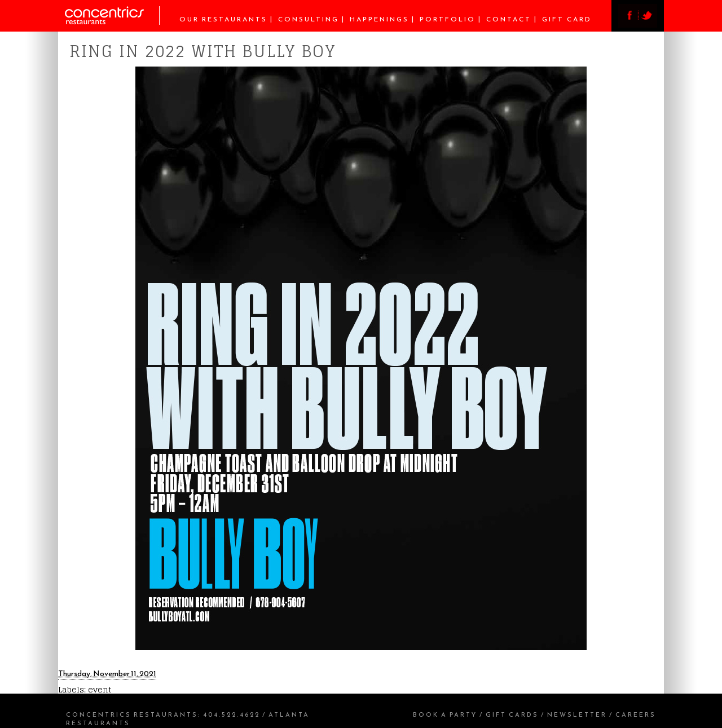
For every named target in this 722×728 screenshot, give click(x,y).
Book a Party (445, 714)
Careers (636, 714)
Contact (509, 19)
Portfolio (448, 19)
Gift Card (567, 19)
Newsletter (577, 714)
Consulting (309, 19)
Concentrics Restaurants (132, 714)
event (100, 689)
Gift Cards (512, 714)
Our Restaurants (223, 19)
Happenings (379, 19)
